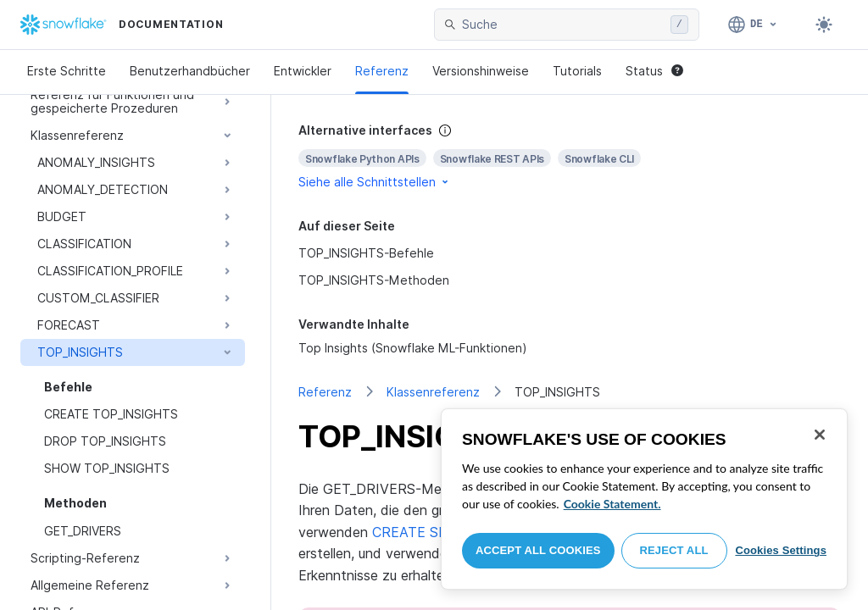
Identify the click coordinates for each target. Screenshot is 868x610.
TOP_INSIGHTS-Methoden (374, 280)
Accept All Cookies (538, 550)
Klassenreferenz (433, 392)
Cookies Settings (781, 550)
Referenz (382, 71)
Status (654, 71)
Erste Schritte (67, 71)
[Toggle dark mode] (824, 25)
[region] (644, 499)
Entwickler (303, 71)
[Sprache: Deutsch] (753, 25)
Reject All (674, 550)
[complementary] (570, 156)
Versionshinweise (481, 71)
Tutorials (577, 71)
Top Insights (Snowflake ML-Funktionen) (413, 348)
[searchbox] (563, 25)
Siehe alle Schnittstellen (375, 182)
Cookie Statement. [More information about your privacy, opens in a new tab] (612, 504)
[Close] (820, 435)
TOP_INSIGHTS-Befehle (366, 253)
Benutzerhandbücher (190, 71)
